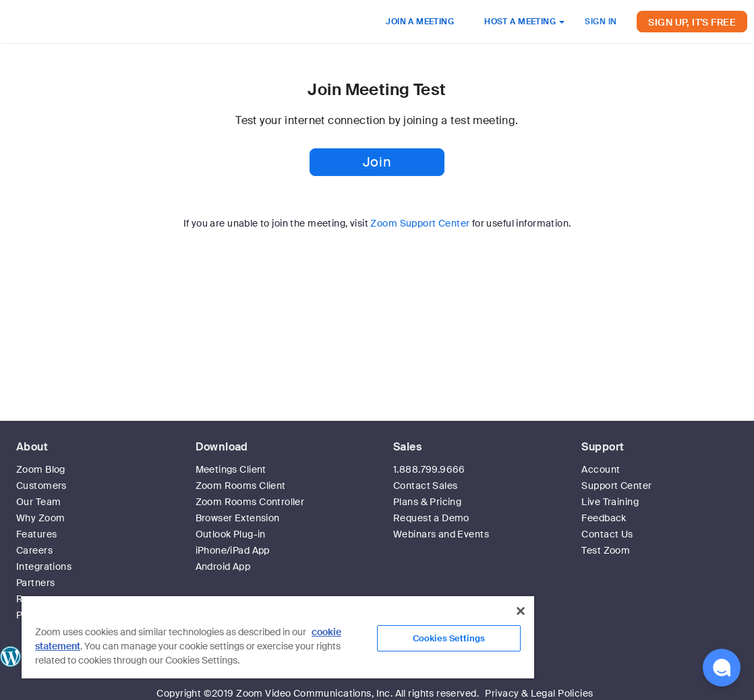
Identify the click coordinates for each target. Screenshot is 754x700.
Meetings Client (231, 469)
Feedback (604, 518)
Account (601, 469)
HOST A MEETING (524, 22)
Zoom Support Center (420, 223)
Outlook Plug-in (231, 534)
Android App (223, 566)
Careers (34, 550)
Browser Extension (238, 518)
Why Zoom (40, 518)
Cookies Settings (449, 638)
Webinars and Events (441, 534)
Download (222, 447)
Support (603, 447)
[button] (722, 668)
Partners (35, 583)
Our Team (38, 502)
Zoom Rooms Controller (250, 502)
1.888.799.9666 (429, 469)
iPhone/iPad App (233, 550)
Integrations (44, 566)
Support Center (616, 486)
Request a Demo (431, 518)
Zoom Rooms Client (241, 486)
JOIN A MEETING (420, 22)
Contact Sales (425, 486)
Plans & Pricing (427, 502)
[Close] (521, 611)
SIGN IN (601, 22)
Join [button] (377, 162)
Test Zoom (606, 550)
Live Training (610, 502)
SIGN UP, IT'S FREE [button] (692, 22)
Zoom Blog (41, 469)
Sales (407, 447)
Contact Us (607, 534)
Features (36, 534)
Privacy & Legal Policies (539, 693)
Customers (41, 486)
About (32, 447)
